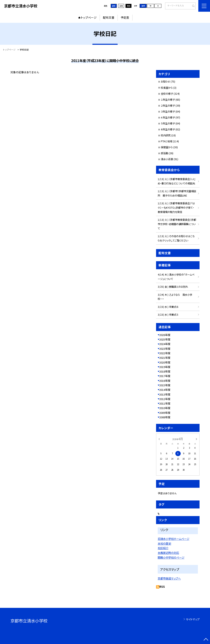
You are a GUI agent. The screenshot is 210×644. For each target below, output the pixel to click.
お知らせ (165, 82)
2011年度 (165, 403)
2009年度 (165, 413)
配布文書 (109, 17)
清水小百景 (167, 159)
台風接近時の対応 (168, 553)
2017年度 (165, 376)
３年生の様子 (168, 112)
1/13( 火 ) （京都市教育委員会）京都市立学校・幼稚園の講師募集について (177, 224)
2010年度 (165, 408)
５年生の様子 (168, 123)
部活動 (164, 153)
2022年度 (165, 353)
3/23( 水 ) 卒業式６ (168, 307)
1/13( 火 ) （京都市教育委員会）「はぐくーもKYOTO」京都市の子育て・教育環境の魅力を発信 (176, 208)
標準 (143, 6)
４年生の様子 (168, 117)
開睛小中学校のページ (171, 557)
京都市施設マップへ (169, 578)
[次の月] (196, 439)
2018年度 (165, 371)
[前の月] (159, 439)
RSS (162, 587)
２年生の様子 (168, 106)
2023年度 (165, 349)
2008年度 (165, 417)
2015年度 (165, 385)
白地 (121, 6)
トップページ (89, 17)
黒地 (129, 6)
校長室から (167, 88)
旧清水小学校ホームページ (173, 539)
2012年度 (165, 399)
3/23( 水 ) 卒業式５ (168, 315)
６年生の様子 (168, 129)
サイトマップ (193, 619)
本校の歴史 (164, 543)
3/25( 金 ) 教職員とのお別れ (173, 287)
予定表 (125, 17)
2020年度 (165, 362)
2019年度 (165, 367)
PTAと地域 (167, 141)
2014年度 (165, 390)
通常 (114, 6)
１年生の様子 (168, 100)
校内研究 (166, 135)
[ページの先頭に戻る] (206, 640)
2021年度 (165, 358)
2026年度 (165, 335)
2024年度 (165, 344)
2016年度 (165, 381)
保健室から (167, 147)
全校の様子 (167, 94)
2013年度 (165, 394)
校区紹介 (163, 548)
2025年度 (165, 339)
